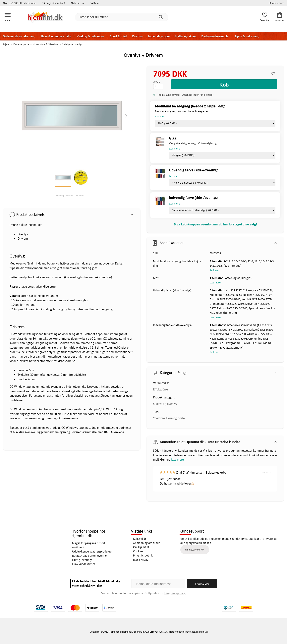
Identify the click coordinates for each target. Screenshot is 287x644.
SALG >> (95, 3)
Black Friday (141, 560)
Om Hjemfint (141, 547)
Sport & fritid (118, 36)
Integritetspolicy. (175, 593)
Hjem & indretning (247, 36)
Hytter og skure (186, 36)
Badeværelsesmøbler (216, 36)
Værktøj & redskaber (90, 36)
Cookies (138, 551)
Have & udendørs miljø (56, 36)
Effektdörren (161, 389)
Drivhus (138, 36)
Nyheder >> (77, 3)
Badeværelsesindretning (19, 36)
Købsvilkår (140, 539)
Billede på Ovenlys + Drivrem (70, 196)
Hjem (6, 44)
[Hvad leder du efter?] (122, 17)
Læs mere (177, 460)
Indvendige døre (159, 36)
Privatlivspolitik (143, 556)
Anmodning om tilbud (147, 543)
